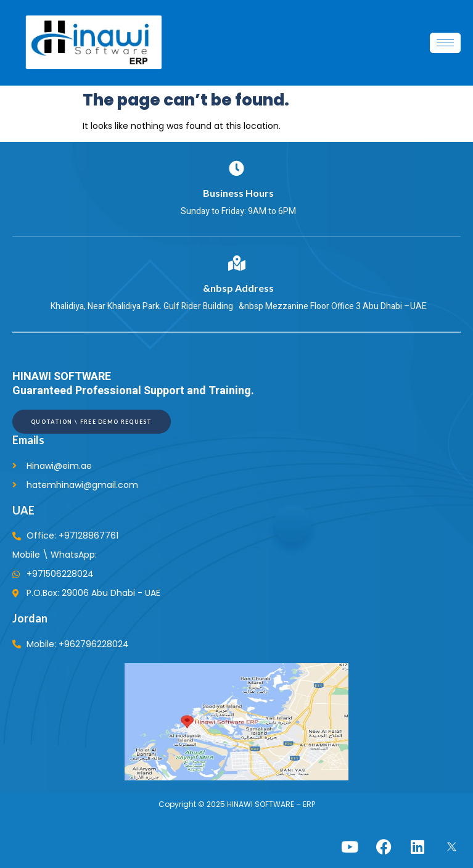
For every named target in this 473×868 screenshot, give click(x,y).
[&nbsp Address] (236, 263)
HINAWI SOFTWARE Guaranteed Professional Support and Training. (133, 384)
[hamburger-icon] (445, 43)
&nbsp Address (236, 288)
